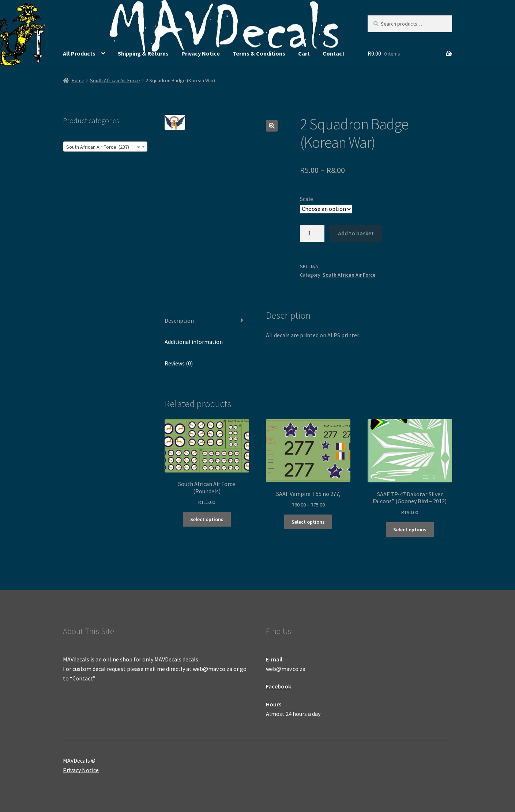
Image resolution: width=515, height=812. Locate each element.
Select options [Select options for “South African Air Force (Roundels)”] (207, 519)
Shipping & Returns (143, 53)
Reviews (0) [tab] (179, 363)
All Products (79, 53)
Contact (334, 53)
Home (78, 80)
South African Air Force (115, 80)
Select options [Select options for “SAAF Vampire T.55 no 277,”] (308, 522)
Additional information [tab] (194, 342)
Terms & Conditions (259, 53)
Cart (304, 53)
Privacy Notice (201, 53)
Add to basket (356, 233)
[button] (272, 126)
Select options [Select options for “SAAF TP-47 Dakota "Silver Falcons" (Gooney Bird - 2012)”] (410, 530)
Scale (307, 199)
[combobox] (105, 147)
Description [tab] (179, 320)
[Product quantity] (312, 234)
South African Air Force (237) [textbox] (103, 147)
